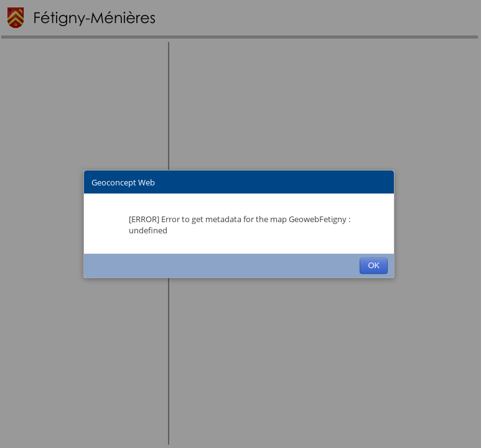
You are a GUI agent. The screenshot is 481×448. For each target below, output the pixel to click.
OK (374, 265)
